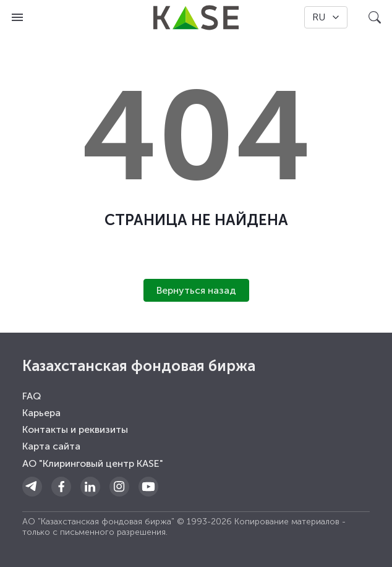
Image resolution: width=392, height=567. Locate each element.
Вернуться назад (196, 290)
